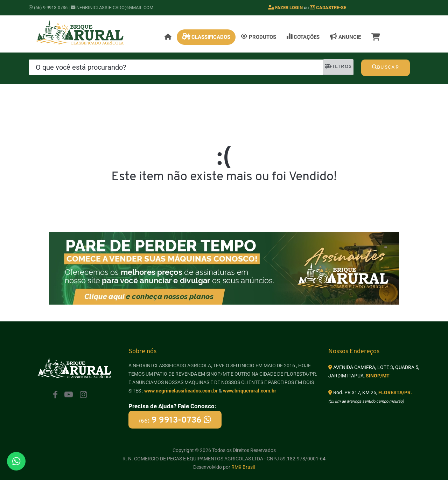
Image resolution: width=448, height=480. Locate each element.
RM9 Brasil (243, 467)
